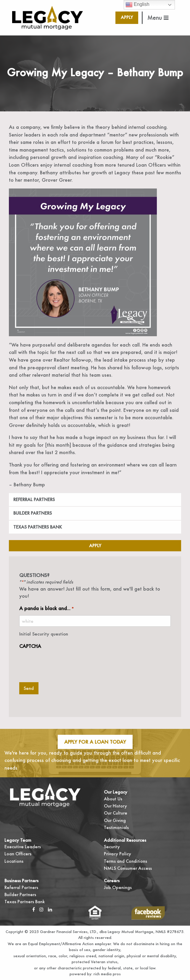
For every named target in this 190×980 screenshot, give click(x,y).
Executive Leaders (23, 847)
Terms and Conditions (125, 861)
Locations (14, 861)
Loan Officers (18, 854)
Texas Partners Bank (38, 527)
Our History (115, 806)
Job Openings (118, 887)
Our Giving (115, 820)
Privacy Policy (117, 854)
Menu (158, 18)
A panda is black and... (47, 608)
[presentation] (64, 664)
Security (112, 847)
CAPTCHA (30, 646)
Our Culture (116, 813)
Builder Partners (33, 513)
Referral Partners (34, 499)
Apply (127, 17)
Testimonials (116, 827)
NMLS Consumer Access (128, 868)
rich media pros (107, 974)
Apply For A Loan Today (95, 742)
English (137, 5)
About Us (113, 799)
